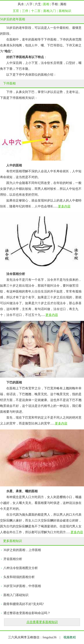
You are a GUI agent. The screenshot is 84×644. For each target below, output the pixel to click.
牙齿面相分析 (13, 559)
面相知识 (65, 11)
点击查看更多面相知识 (42, 622)
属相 (63, 4)
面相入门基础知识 (16, 595)
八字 (29, 4)
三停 (25, 11)
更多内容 (64, 206)
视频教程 (70, 637)
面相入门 (50, 11)
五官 (16, 11)
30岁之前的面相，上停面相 (22, 550)
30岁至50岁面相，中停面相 (22, 586)
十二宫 (36, 11)
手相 (55, 4)
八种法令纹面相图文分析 (21, 568)
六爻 (38, 4)
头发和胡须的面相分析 (19, 577)
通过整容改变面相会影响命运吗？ (27, 613)
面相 (46, 4)
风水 (21, 4)
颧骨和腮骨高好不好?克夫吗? (24, 604)
